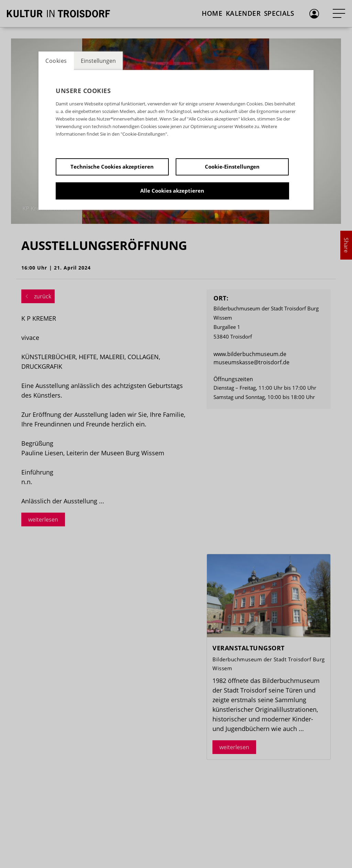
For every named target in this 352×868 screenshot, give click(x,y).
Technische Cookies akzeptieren (112, 167)
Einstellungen (98, 61)
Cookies (56, 61)
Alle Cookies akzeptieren (172, 191)
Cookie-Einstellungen (232, 167)
